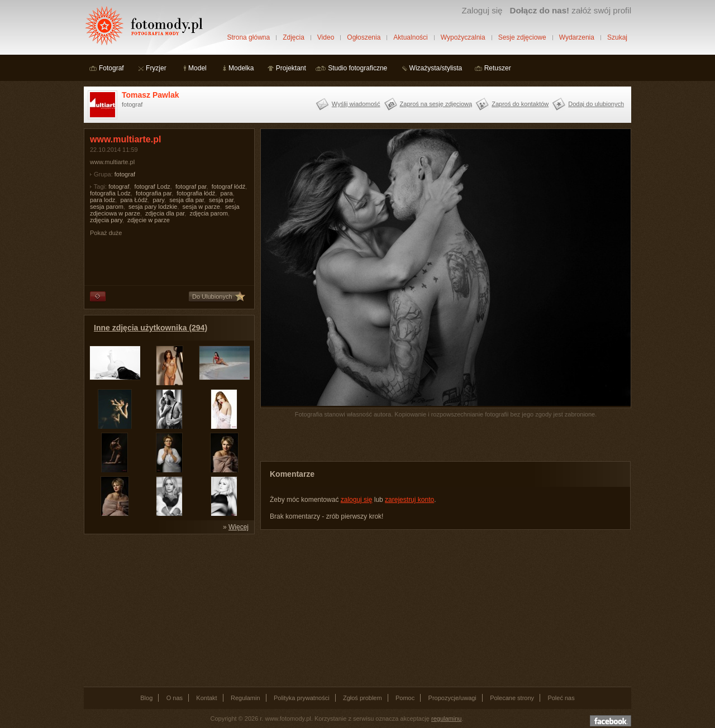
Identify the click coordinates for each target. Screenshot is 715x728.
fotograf (125, 174)
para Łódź (134, 200)
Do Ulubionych (212, 296)
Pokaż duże (106, 233)
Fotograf (111, 68)
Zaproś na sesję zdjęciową (436, 104)
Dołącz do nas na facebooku (611, 721)
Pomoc (405, 698)
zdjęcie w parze (149, 220)
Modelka (241, 68)
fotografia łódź (196, 193)
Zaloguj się (482, 10)
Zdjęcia (294, 37)
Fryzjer (156, 68)
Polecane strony (512, 698)
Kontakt (206, 698)
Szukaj (617, 37)
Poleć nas (561, 698)
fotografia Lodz (110, 193)
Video (326, 37)
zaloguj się (357, 500)
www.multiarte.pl (112, 162)
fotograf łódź (229, 186)
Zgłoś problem (363, 698)
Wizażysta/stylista (436, 68)
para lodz (103, 200)
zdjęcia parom (208, 213)
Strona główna (248, 37)
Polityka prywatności (302, 698)
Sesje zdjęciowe (522, 37)
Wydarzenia (577, 37)
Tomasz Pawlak (150, 95)
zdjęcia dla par (165, 213)
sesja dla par (187, 200)
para (226, 193)
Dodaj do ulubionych (596, 104)
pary (158, 200)
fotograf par (191, 186)
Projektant (291, 68)
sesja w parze (201, 207)
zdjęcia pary (106, 220)
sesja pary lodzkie (153, 207)
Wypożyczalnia (463, 37)
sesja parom (107, 207)
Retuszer (498, 68)
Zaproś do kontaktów (520, 104)
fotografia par (154, 193)
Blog (146, 698)
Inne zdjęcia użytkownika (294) (151, 328)
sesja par (221, 200)
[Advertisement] (168, 610)
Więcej (239, 527)
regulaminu (446, 719)
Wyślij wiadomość (356, 104)
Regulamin (246, 698)
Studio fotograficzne (357, 68)
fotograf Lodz (152, 186)
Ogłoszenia (364, 37)
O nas (175, 698)
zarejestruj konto (409, 500)
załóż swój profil (571, 10)
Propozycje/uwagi (452, 698)
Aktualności (410, 37)
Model (197, 68)
